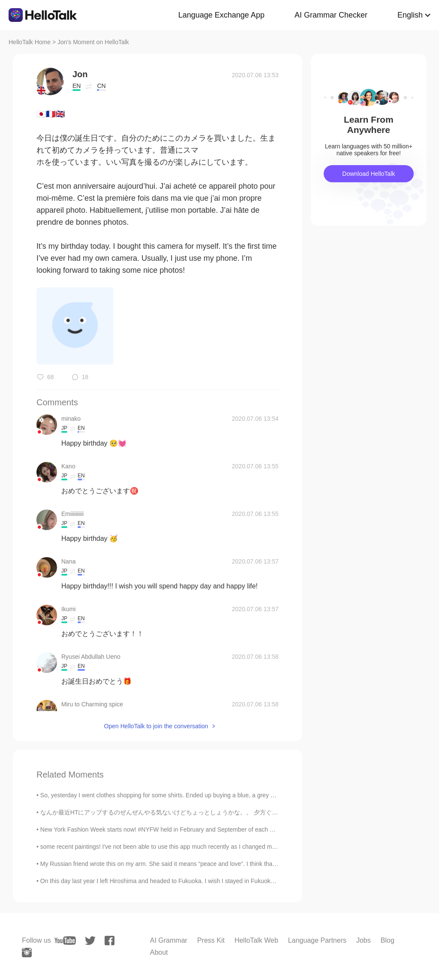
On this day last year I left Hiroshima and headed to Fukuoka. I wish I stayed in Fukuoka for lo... (167, 881)
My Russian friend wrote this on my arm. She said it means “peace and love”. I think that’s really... (170, 864)
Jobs (364, 940)
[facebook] (110, 941)
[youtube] (65, 941)
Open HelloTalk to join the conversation (156, 726)
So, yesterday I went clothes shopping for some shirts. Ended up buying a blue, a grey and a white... (173, 795)
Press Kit (211, 940)
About (159, 952)
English (410, 15)
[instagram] (27, 953)
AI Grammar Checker (331, 15)
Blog (388, 940)
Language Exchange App (221, 15)
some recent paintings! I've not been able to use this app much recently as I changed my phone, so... (174, 847)
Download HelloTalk (368, 174)
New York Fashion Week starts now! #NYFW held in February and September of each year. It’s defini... (177, 829)
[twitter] (90, 941)
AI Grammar (169, 940)
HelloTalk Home (30, 42)
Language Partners (317, 940)
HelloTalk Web (256, 940)
